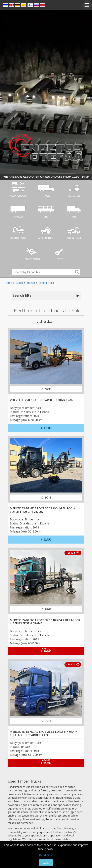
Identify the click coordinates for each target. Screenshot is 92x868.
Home (8, 283)
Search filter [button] (46, 295)
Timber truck (46, 283)
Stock (19, 283)
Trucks (31, 283)
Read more (46, 855)
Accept (46, 863)
